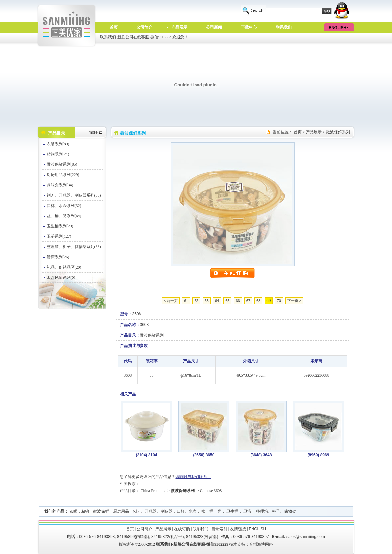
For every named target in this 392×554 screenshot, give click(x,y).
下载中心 (249, 27)
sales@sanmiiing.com (306, 537)
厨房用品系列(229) (63, 175)
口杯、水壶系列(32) (64, 206)
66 (238, 301)
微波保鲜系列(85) (62, 164)
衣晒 (73, 511)
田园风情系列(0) (61, 277)
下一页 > (294, 301)
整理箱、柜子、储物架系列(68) (74, 247)
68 (258, 301)
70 (279, 301)
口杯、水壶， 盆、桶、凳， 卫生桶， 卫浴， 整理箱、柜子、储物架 (236, 511)
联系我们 (284, 27)
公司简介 (144, 27)
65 (227, 301)
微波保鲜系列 (338, 132)
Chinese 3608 (211, 491)
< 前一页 (171, 301)
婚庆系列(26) (58, 257)
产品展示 (179, 27)
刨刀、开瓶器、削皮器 (153, 511)
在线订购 (182, 529)
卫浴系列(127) (59, 236)
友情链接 (238, 529)
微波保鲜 (101, 511)
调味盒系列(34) (60, 185)
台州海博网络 (261, 544)
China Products (153, 491)
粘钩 (85, 511)
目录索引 (219, 529)
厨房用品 (121, 511)
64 (217, 301)
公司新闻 (214, 27)
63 (207, 301)
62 (196, 301)
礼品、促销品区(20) (64, 267)
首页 (114, 27)
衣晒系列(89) (58, 144)
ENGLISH (258, 529)
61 (186, 301)
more (93, 132)
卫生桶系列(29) (60, 226)
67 (248, 301)
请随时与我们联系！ (193, 477)
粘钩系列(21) (58, 154)
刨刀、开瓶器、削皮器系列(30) (74, 195)
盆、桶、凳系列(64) (64, 216)
